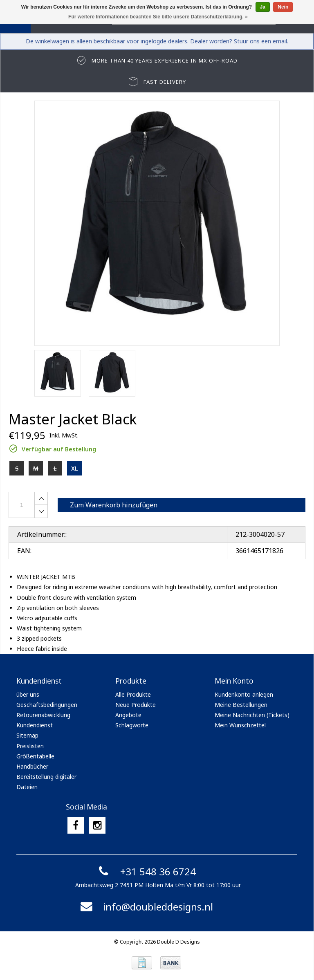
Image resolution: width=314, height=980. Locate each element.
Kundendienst (35, 725)
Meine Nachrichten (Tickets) (252, 715)
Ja (263, 7)
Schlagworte (132, 725)
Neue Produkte (136, 705)
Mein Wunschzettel (240, 725)
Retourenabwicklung (43, 715)
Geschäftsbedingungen (47, 705)
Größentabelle (35, 756)
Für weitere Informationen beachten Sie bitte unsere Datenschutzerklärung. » (158, 17)
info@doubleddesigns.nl (146, 907)
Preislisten (30, 746)
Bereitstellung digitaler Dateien (46, 782)
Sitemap (27, 735)
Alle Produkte (133, 694)
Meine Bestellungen (241, 705)
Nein (283, 7)
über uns (28, 694)
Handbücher (32, 766)
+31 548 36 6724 (146, 871)
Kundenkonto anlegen (244, 694)
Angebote (128, 715)
